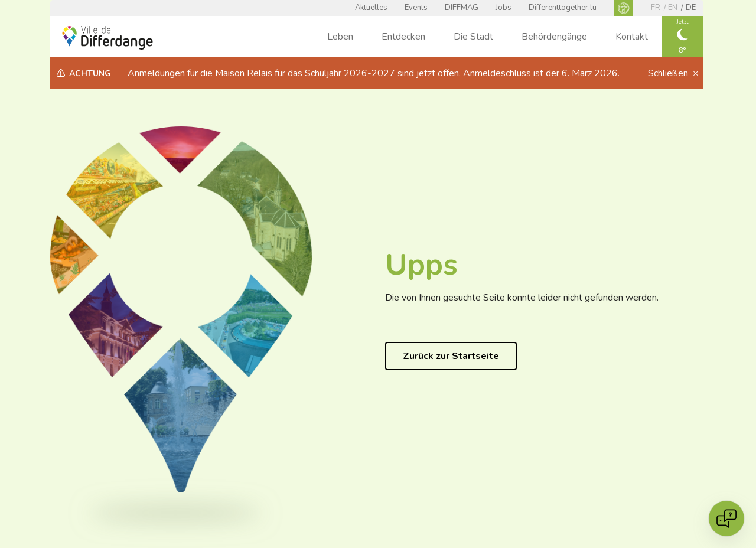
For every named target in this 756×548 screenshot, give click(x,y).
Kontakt (632, 37)
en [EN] (673, 8)
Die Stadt (473, 37)
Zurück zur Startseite (451, 356)
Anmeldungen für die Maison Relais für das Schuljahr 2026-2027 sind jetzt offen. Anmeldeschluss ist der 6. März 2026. (374, 73)
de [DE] (691, 8)
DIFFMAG (462, 8)
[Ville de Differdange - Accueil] (107, 38)
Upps (421, 265)
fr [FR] (656, 8)
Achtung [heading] (90, 74)
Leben (340, 37)
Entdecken (403, 37)
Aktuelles (371, 8)
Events (416, 8)
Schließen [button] (669, 73)
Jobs (504, 8)
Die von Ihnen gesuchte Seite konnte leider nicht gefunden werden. (522, 298)
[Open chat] (726, 518)
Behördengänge (554, 37)
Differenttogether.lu (563, 8)
